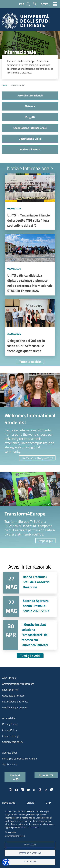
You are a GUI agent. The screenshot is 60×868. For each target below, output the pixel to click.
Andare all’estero (30, 149)
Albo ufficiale (9, 678)
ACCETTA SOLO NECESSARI (30, 853)
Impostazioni (30, 845)
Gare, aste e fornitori (13, 696)
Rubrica (35, 4)
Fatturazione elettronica (15, 702)
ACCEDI (45, 4)
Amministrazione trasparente (18, 684)
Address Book (10, 753)
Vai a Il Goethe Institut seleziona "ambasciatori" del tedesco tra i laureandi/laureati (30, 635)
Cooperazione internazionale (30, 128)
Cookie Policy (10, 730)
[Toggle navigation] (55, 4)
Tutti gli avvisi (30, 656)
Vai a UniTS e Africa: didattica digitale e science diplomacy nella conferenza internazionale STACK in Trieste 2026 (30, 265)
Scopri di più (45, 541)
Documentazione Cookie (15, 836)
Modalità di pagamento (15, 707)
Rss (52, 790)
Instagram (10, 790)
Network (30, 106)
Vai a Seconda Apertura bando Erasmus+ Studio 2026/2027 (30, 607)
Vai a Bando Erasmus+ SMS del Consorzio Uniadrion (30, 583)
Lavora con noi (10, 690)
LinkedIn (22, 790)
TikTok (46, 790)
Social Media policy (13, 742)
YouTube (28, 790)
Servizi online (10, 764)
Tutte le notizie (30, 362)
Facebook (16, 790)
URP (48, 803)
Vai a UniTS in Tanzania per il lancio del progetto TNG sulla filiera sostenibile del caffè (30, 202)
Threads (40, 790)
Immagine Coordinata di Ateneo (20, 759)
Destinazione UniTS (30, 139)
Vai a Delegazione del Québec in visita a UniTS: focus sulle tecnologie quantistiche (30, 327)
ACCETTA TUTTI (30, 861)
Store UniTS (46, 775)
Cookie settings (11, 736)
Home (5, 85)
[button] (6, 862)
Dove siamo (9, 803)
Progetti (30, 117)
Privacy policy (11, 832)
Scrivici (31, 803)
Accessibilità (9, 718)
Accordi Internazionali (30, 95)
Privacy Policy (10, 724)
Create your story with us (37, 458)
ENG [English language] (22, 4)
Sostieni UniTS (15, 777)
